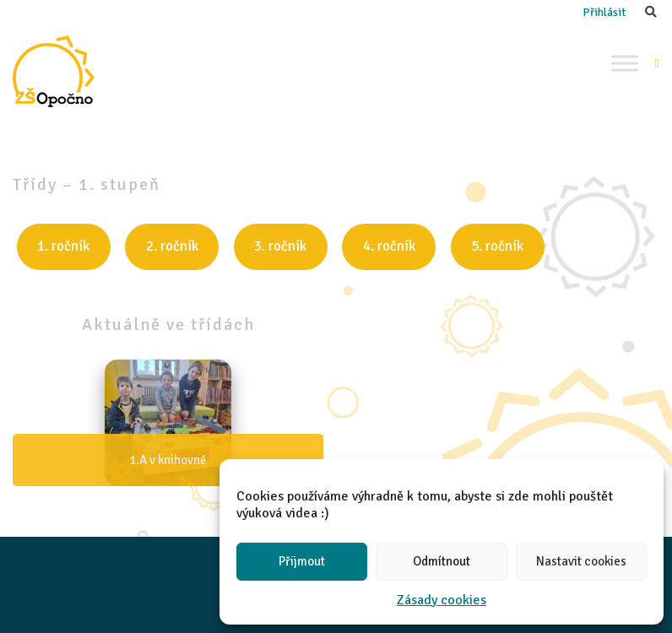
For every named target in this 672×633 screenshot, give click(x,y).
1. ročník (63, 246)
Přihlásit (604, 12)
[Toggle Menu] (625, 63)
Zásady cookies (442, 600)
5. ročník (497, 246)
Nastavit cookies (581, 561)
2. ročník (172, 246)
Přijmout (302, 561)
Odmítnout (442, 561)
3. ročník (280, 246)
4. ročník (389, 246)
